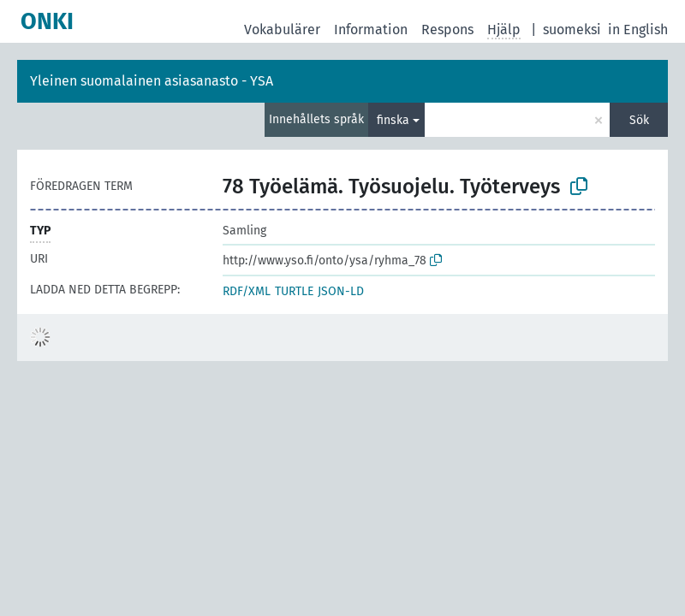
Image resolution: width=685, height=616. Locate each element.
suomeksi (572, 30)
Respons (447, 30)
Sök (639, 120)
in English (638, 30)
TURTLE (294, 291)
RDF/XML (247, 291)
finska (393, 120)
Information (371, 30)
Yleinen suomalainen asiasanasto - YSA (152, 81)
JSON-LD (341, 291)
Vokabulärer (282, 30)
